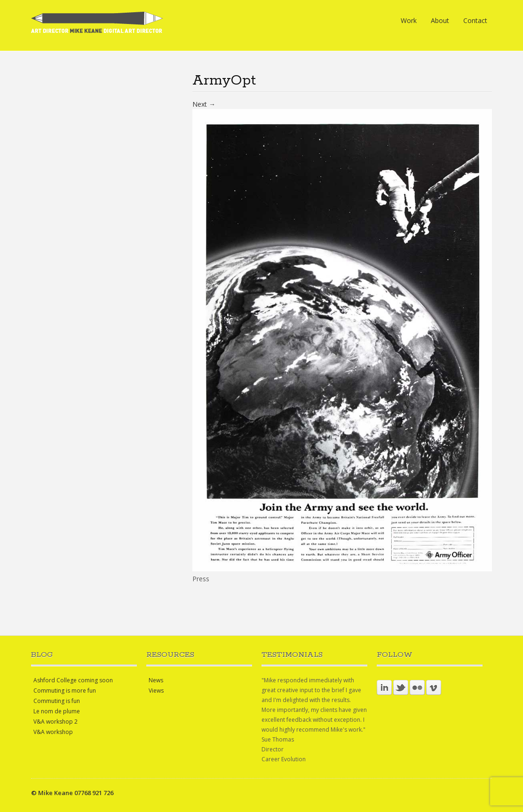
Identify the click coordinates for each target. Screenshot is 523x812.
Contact (475, 20)
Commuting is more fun (65, 691)
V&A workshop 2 (55, 722)
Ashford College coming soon (73, 680)
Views (156, 691)
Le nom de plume (57, 711)
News (156, 680)
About (440, 20)
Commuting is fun (57, 701)
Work (409, 20)
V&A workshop (53, 732)
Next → (204, 104)
